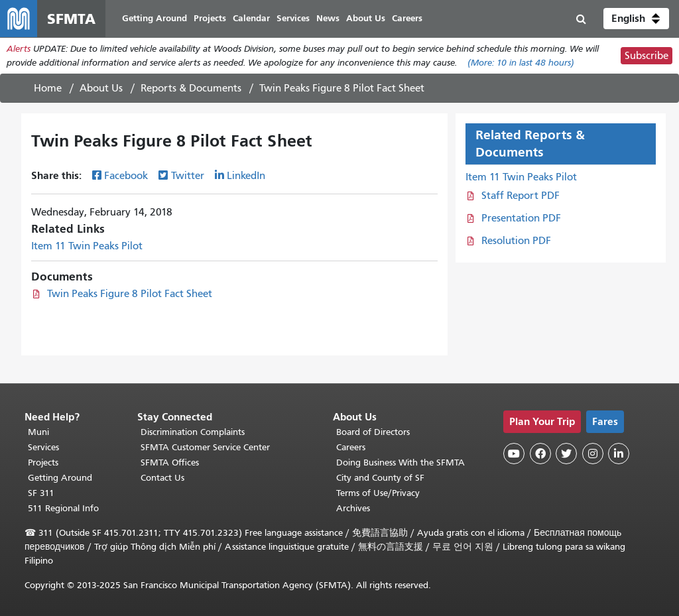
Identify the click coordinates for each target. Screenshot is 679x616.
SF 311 (41, 493)
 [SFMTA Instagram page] (593, 454)
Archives (353, 508)
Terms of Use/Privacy (378, 493)
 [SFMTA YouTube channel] (514, 454)
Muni (38, 432)
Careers (351, 447)
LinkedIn (246, 176)
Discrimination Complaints (193, 432)
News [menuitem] (328, 18)
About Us (101, 88)
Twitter (188, 176)
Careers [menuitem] (407, 18)
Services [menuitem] (293, 18)
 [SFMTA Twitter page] (566, 454)
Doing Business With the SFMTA (401, 462)
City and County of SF (380, 478)
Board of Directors (373, 432)
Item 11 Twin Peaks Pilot (87, 246)
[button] (636, 19)
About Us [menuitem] (366, 18)
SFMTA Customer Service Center (205, 447)
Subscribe (647, 56)
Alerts (19, 49)
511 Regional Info (63, 508)
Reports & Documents (191, 88)
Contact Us (162, 478)
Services (43, 447)
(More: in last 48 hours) (521, 63)
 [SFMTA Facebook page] (540, 454)
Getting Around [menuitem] (154, 18)
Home (48, 88)
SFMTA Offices (170, 462)
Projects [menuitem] (210, 18)
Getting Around (60, 478)
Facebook (126, 176)
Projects (43, 462)
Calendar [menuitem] (251, 18)
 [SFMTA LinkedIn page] (619, 454)
